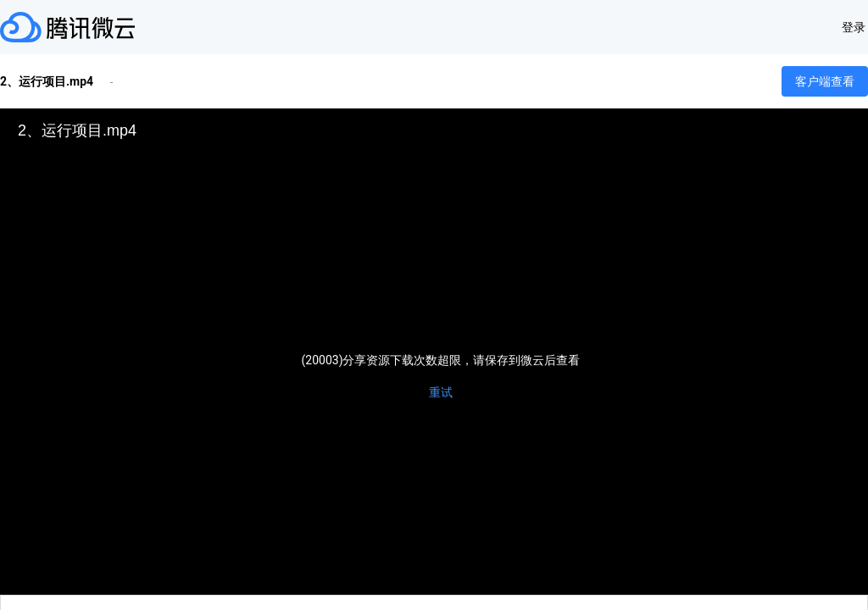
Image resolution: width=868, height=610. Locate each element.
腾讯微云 (68, 27)
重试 (441, 392)
